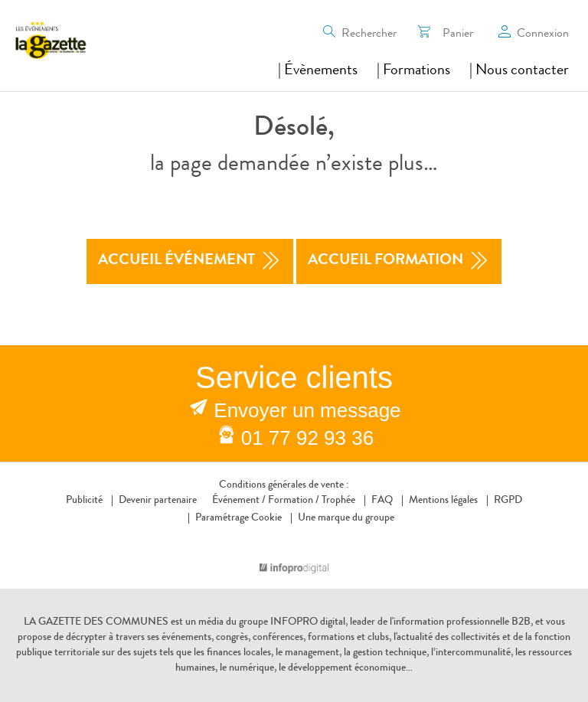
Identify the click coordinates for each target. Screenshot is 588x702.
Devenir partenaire (158, 501)
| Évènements (318, 71)
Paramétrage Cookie (238, 518)
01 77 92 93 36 (308, 438)
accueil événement (190, 261)
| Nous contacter (519, 71)
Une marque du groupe (343, 518)
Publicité (84, 501)
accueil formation (399, 261)
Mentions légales (443, 501)
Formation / (294, 501)
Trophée (338, 501)
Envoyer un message (307, 410)
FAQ (382, 501)
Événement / (239, 501)
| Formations (413, 71)
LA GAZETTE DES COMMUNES (96, 622)
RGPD (508, 501)
